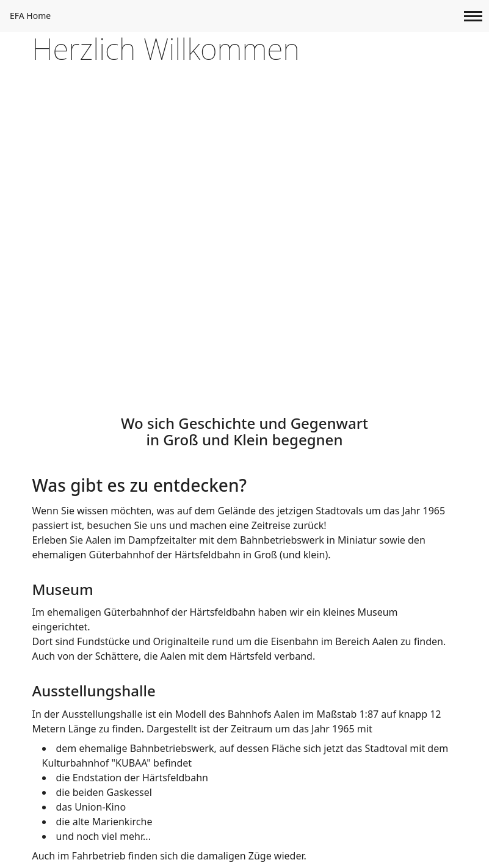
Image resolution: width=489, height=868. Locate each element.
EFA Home (30, 16)
